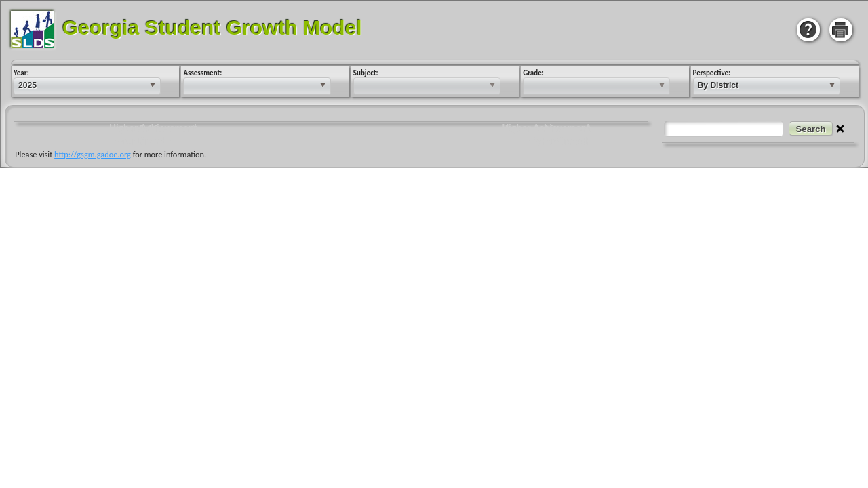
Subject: (365, 73)
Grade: (533, 73)
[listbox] (86, 86)
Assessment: (202, 73)
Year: (21, 73)
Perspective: (711, 73)
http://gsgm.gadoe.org (101, 154)
